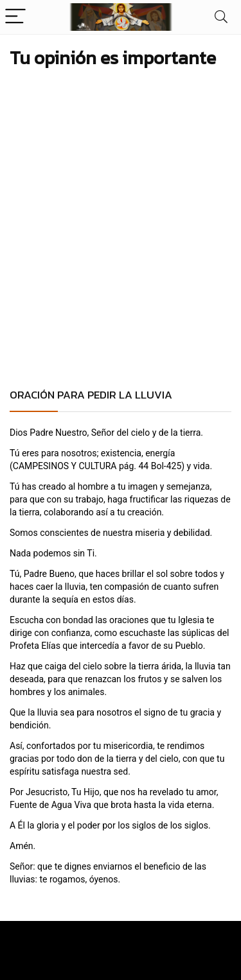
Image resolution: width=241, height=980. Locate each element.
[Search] (221, 17)
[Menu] (15, 17)
